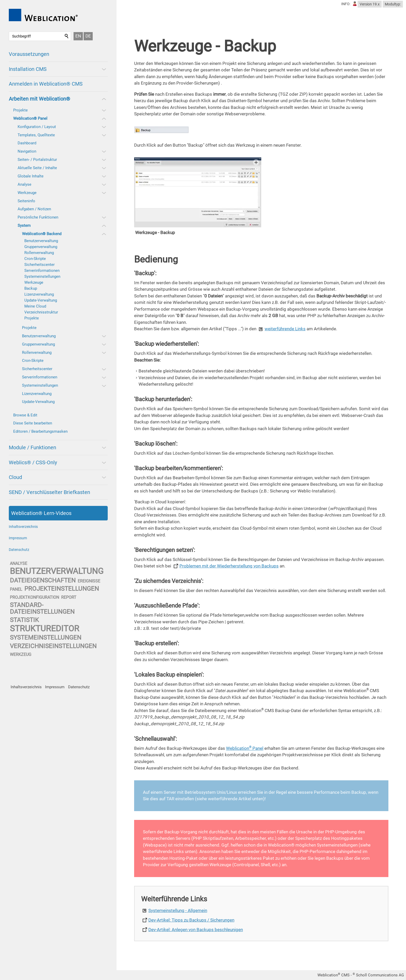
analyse (19, 563)
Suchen (67, 36)
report (69, 597)
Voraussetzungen (29, 54)
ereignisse (89, 581)
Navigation (27, 151)
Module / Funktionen (32, 447)
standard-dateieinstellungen (42, 608)
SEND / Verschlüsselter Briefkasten (49, 492)
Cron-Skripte (35, 259)
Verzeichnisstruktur (41, 312)
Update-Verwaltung (41, 300)
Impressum (18, 538)
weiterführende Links (285, 329)
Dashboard (27, 143)
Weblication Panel (245, 748)
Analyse (24, 184)
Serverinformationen (42, 271)
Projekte (20, 110)
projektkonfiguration (34, 597)
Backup (31, 288)
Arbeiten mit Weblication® (39, 99)
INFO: (346, 4)
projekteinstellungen (62, 589)
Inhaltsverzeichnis (23, 527)
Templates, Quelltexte (36, 135)
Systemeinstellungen (42, 276)
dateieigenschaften (43, 580)
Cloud (15, 477)
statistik (24, 620)
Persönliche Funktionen (38, 217)
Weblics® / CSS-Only (33, 462)
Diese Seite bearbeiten (33, 423)
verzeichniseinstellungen (53, 646)
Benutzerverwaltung (41, 241)
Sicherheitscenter (39, 265)
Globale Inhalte (31, 176)
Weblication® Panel (30, 118)
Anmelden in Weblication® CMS (46, 84)
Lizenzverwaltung (39, 294)
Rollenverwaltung (39, 253)
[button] (104, 69)
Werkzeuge (27, 193)
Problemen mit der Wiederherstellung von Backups (229, 566)
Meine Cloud (35, 306)
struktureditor (45, 629)
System (24, 226)
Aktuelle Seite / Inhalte (37, 168)
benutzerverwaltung (57, 571)
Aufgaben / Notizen (34, 209)
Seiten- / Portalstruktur (37, 160)
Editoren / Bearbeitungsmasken (40, 431)
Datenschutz (19, 550)
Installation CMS (28, 69)
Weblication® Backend (42, 234)
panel (16, 589)
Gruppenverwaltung (41, 247)
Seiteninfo (26, 201)
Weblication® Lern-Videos (41, 513)
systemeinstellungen (46, 638)
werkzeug (21, 654)
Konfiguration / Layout (37, 127)
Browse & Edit (25, 415)
